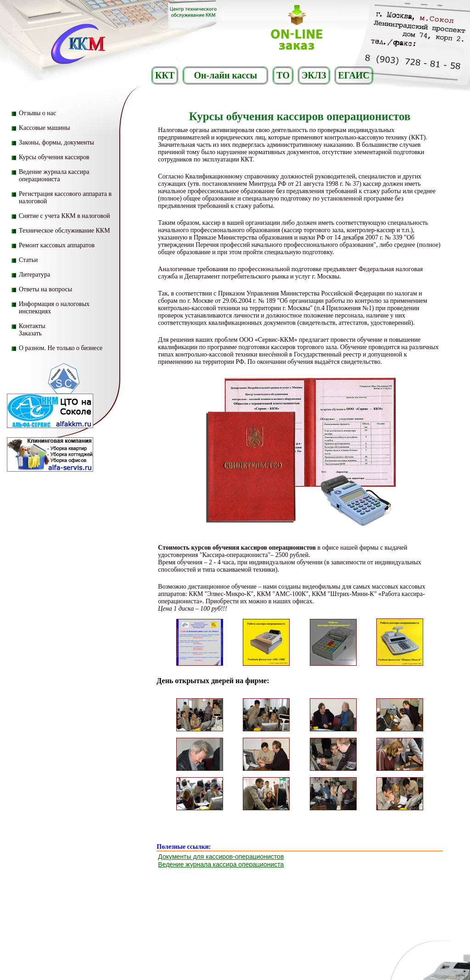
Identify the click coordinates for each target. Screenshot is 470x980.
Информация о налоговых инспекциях (54, 308)
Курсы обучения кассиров (54, 157)
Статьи (28, 260)
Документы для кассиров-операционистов (221, 857)
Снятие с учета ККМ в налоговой (64, 216)
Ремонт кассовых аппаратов (57, 245)
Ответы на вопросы (45, 289)
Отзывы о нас (37, 113)
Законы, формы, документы (56, 142)
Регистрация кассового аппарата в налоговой (65, 198)
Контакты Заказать (32, 330)
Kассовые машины (45, 128)
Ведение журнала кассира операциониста (54, 175)
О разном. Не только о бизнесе (61, 348)
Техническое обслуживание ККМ (64, 231)
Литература (34, 275)
